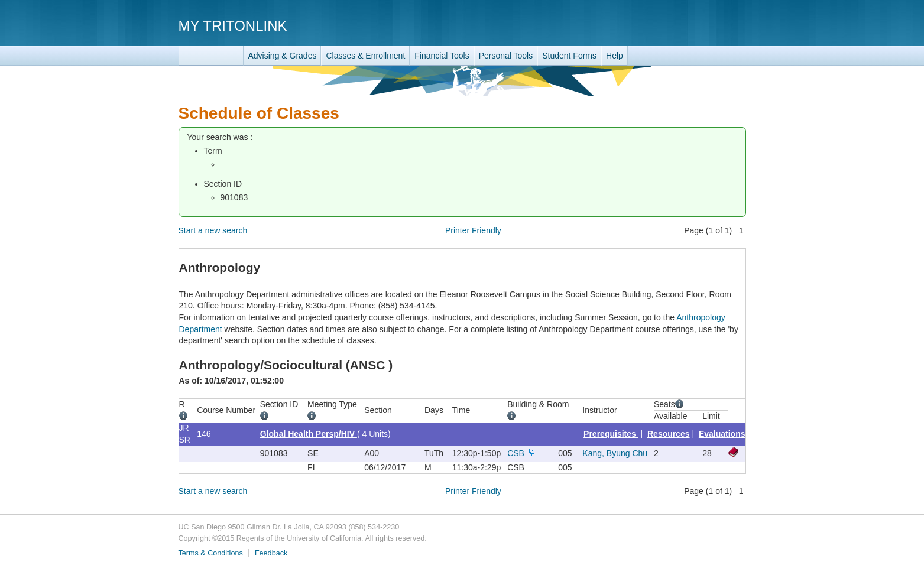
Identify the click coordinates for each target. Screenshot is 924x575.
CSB (516, 453)
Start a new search (213, 230)
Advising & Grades (283, 56)
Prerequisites (611, 434)
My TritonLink (233, 26)
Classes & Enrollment (365, 56)
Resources (669, 434)
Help (615, 56)
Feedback (271, 553)
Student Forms (569, 56)
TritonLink (211, 56)
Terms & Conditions (211, 553)
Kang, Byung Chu (615, 453)
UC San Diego (678, 25)
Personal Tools (506, 56)
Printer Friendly (473, 230)
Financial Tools (442, 56)
